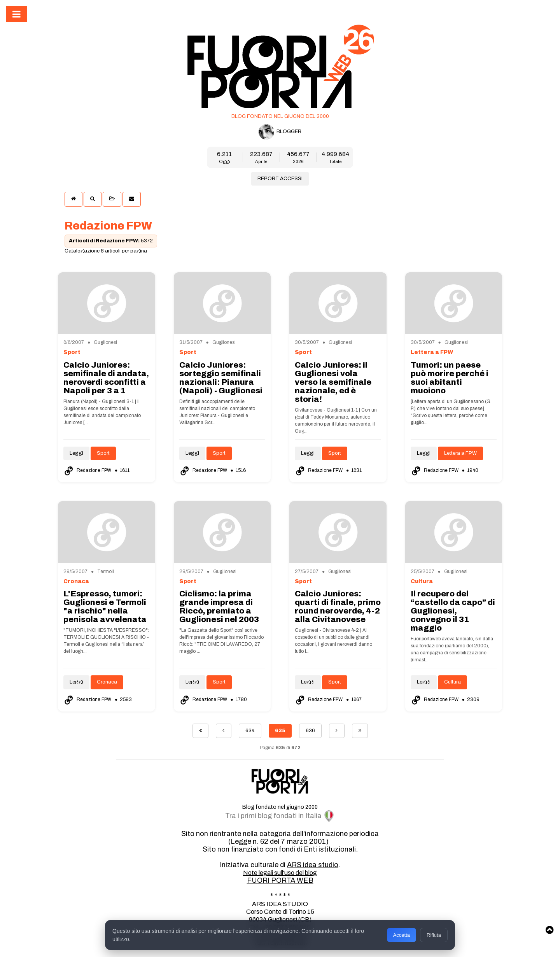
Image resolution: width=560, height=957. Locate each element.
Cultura (452, 682)
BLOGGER (280, 132)
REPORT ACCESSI (280, 179)
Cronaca (107, 682)
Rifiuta (433, 934)
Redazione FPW (88, 470)
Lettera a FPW (460, 453)
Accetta (401, 934)
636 (310, 731)
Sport (103, 453)
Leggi (76, 453)
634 (250, 731)
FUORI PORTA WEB (280, 880)
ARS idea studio (313, 865)
